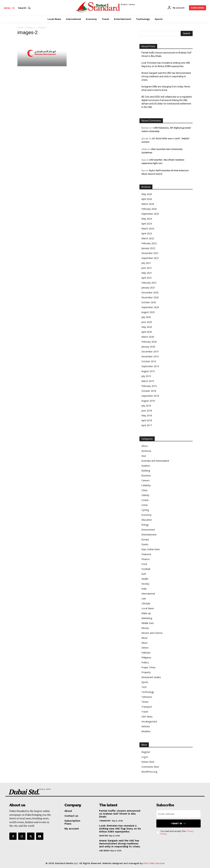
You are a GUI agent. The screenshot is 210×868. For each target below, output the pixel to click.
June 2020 (147, 322)
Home (20, 27)
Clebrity (145, 495)
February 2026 (149, 209)
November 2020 (150, 297)
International (148, 594)
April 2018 (147, 420)
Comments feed (150, 767)
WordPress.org (149, 772)
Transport (147, 707)
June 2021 (147, 268)
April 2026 (147, 199)
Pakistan (146, 653)
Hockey (145, 584)
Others (145, 648)
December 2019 (150, 352)
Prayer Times (148, 667)
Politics (145, 662)
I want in (178, 823)
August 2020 (148, 312)
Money (145, 628)
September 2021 (150, 258)
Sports (145, 682)
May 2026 (147, 194)
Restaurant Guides (151, 677)
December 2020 (150, 292)
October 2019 (149, 361)
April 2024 (147, 224)
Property (146, 672)
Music (145, 638)
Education (147, 520)
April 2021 (147, 278)
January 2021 (148, 288)
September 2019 (150, 366)
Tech (144, 687)
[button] (25, 8)
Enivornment (148, 530)
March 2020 (148, 337)
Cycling (145, 510)
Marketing (147, 618)
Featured (146, 554)
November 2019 (150, 356)
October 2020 (149, 302)
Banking (146, 471)
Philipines (146, 658)
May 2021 (147, 273)
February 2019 (149, 386)
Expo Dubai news (151, 549)
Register (146, 752)
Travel (145, 712)
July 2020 (146, 317)
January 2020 (148, 347)
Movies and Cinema (152, 633)
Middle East (148, 623)
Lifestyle (146, 603)
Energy (145, 525)
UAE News (147, 717)
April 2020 (147, 332)
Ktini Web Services (154, 863)
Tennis (145, 702)
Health (145, 579)
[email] (178, 814)
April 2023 (147, 233)
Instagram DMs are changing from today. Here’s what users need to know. (166, 88)
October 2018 (149, 391)
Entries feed (148, 762)
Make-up (146, 613)
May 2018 (147, 415)
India (144, 589)
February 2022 (149, 243)
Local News (148, 608)
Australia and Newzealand (155, 461)
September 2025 (150, 214)
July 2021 (146, 263)
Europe (145, 539)
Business (146, 475)
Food (144, 564)
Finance (146, 559)
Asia (144, 456)
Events (145, 544)
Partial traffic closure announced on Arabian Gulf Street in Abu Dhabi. (166, 54)
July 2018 (146, 406)
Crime (145, 505)
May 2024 (147, 219)
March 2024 (148, 229)
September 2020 (150, 307)
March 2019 (148, 381)
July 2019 (146, 376)
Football (146, 569)
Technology (148, 692)
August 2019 (148, 371)
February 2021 (149, 283)
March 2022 (148, 238)
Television (147, 697)
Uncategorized (149, 721)
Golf (144, 574)
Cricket (145, 500)
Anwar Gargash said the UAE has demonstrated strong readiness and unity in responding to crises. (166, 76)
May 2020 (147, 327)
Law (144, 598)
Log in (145, 757)
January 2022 (148, 248)
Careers (146, 480)
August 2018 (148, 401)
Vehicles (146, 726)
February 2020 (149, 342)
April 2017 (147, 425)
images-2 (31, 27)
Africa (144, 446)
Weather (146, 731)
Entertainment (149, 535)
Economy (146, 515)
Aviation (146, 466)
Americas (146, 451)
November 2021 (150, 253)
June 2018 (147, 411)
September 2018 (150, 396)
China (144, 490)
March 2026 (148, 204)
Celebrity (146, 485)
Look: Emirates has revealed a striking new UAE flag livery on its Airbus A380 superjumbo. (166, 65)
